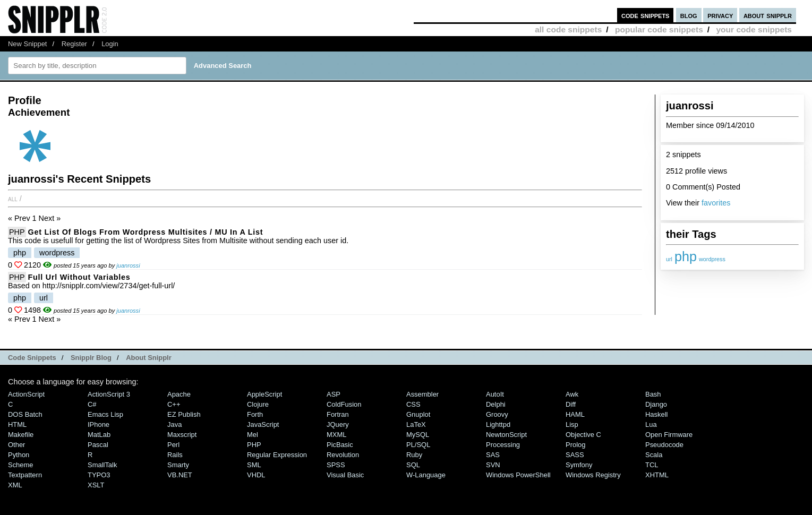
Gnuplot (418, 414)
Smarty (178, 465)
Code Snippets (32, 358)
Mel (253, 435)
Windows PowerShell (518, 475)
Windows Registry (593, 475)
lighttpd (498, 424)
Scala (654, 455)
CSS (413, 404)
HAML (575, 414)
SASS (575, 455)
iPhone (99, 424)
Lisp (572, 424)
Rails (175, 455)
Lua (651, 424)
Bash (653, 394)
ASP (334, 394)
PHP (17, 232)
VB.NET (180, 475)
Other (16, 445)
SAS (493, 455)
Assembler (422, 394)
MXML (336, 435)
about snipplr (768, 15)
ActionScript (26, 394)
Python (19, 455)
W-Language (426, 475)
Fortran (338, 414)
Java (174, 424)
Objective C (583, 435)
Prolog (575, 445)
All (13, 199)
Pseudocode (664, 445)
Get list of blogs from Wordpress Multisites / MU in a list (146, 232)
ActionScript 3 (109, 394)
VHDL (256, 475)
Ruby (414, 455)
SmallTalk (102, 465)
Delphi (496, 404)
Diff (571, 404)
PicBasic (340, 445)
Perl (173, 445)
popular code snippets (659, 29)
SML (254, 465)
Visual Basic (345, 475)
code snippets (646, 15)
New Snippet (27, 44)
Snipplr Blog (91, 358)
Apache (179, 394)
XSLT (96, 485)
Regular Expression (277, 455)
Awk (572, 394)
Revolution (343, 455)
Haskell (656, 414)
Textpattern (25, 475)
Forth (255, 414)
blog (689, 15)
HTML (17, 424)
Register (74, 44)
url (669, 259)
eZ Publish (184, 414)
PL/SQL (418, 445)
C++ (174, 404)
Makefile (21, 435)
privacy (720, 15)
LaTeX (416, 424)
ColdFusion (344, 404)
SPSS (336, 465)
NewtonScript (506, 435)
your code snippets (754, 29)
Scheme (21, 465)
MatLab (99, 435)
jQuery (338, 424)
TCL (652, 465)
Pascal (98, 445)
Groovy (497, 414)
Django (656, 404)
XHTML (657, 475)
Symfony (579, 465)
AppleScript (264, 394)
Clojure (258, 404)
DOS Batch (25, 414)
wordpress (712, 259)
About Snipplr (149, 358)
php (686, 256)
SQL (413, 465)
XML (15, 485)
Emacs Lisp (105, 414)
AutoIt (495, 394)
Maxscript (182, 435)
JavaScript (263, 424)
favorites (716, 203)
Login (110, 44)
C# (92, 404)
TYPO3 (99, 475)
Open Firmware (669, 435)
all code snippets (568, 29)
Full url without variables (79, 277)
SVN (493, 465)
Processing (503, 445)
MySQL (418, 435)
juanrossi (128, 265)
